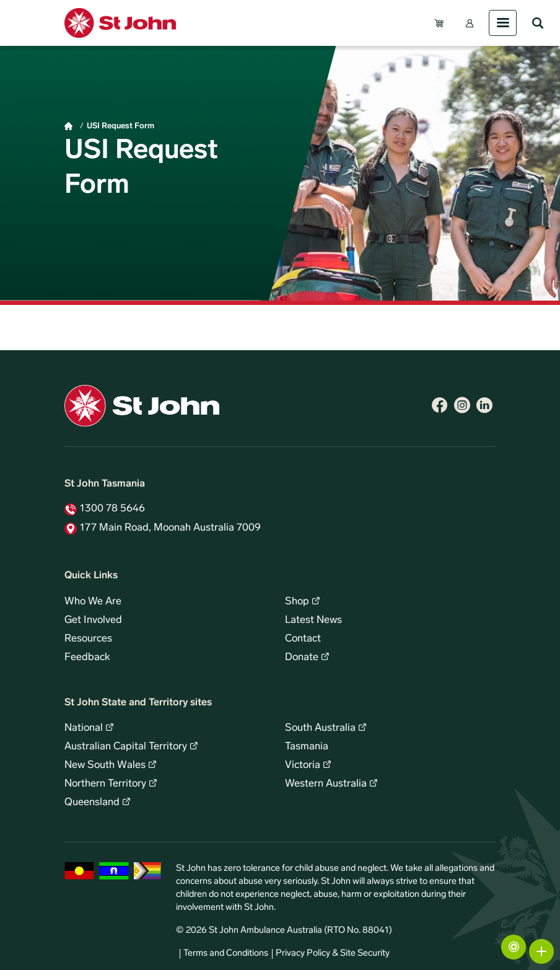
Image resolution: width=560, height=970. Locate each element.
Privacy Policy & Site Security (333, 954)
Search (538, 23)
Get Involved (93, 620)
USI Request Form (120, 126)
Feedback (87, 658)
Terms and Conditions (226, 954)
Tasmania (307, 747)
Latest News (313, 620)
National (84, 728)
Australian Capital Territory (126, 747)
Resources (88, 639)
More (541, 951)
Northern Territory (105, 784)
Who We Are (93, 602)
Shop (297, 602)
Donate (302, 658)
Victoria (303, 765)
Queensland (92, 803)
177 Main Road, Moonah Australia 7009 (170, 528)
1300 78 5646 (112, 509)
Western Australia (326, 784)
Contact (303, 639)
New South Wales (105, 765)
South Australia (320, 728)
